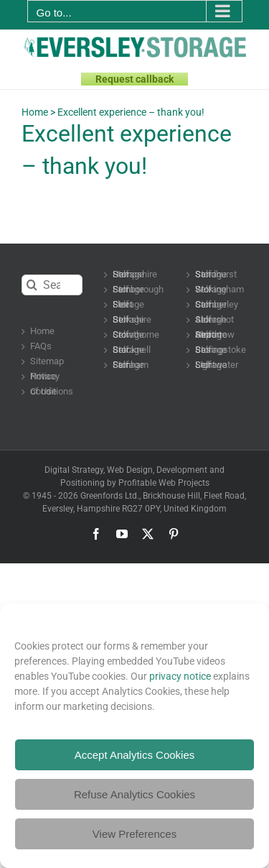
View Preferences (134, 834)
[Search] (32, 285)
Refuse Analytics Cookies (134, 794)
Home (35, 112)
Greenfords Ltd (109, 496)
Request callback (134, 79)
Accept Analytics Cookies (135, 755)
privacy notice (180, 676)
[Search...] (52, 285)
